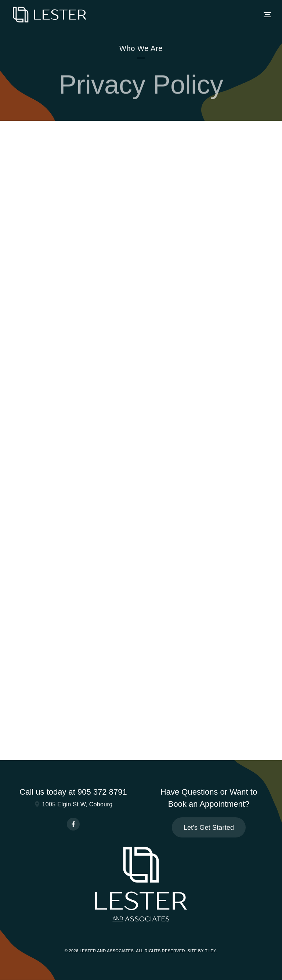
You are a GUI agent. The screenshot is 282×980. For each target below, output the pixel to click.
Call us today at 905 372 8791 (73, 792)
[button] (267, 15)
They (211, 951)
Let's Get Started (209, 828)
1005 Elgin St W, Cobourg (73, 804)
